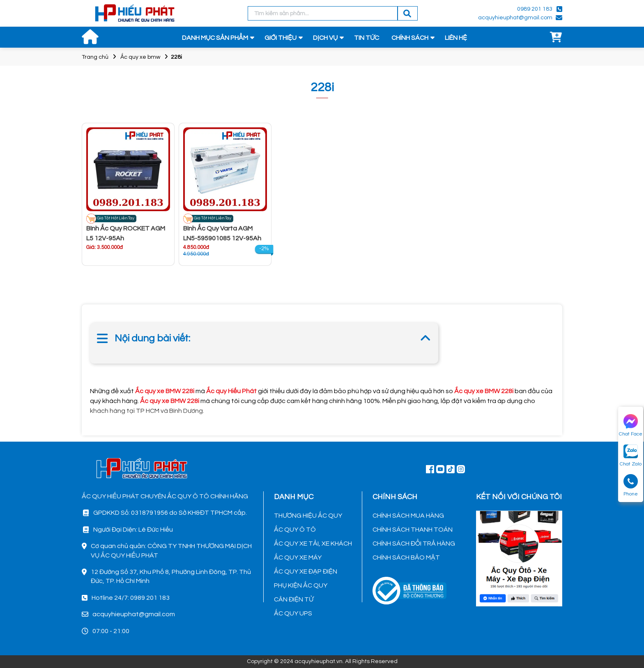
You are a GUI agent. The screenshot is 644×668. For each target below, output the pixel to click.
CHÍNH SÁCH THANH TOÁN (413, 530)
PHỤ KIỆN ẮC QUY (301, 585)
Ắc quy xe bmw (140, 57)
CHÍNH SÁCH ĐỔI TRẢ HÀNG (414, 544)
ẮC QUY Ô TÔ (295, 530)
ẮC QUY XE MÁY (298, 557)
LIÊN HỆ (456, 38)
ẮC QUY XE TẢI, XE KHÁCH (313, 544)
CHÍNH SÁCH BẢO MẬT (406, 557)
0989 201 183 (535, 9)
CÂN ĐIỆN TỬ (294, 599)
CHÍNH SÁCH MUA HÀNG (408, 516)
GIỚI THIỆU (281, 38)
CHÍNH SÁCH (410, 38)
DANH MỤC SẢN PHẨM (215, 38)
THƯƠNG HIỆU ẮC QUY (308, 516)
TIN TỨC (367, 38)
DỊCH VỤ (325, 38)
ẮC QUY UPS (293, 613)
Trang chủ (95, 57)
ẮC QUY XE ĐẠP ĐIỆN (306, 571)
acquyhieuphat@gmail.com (515, 18)
